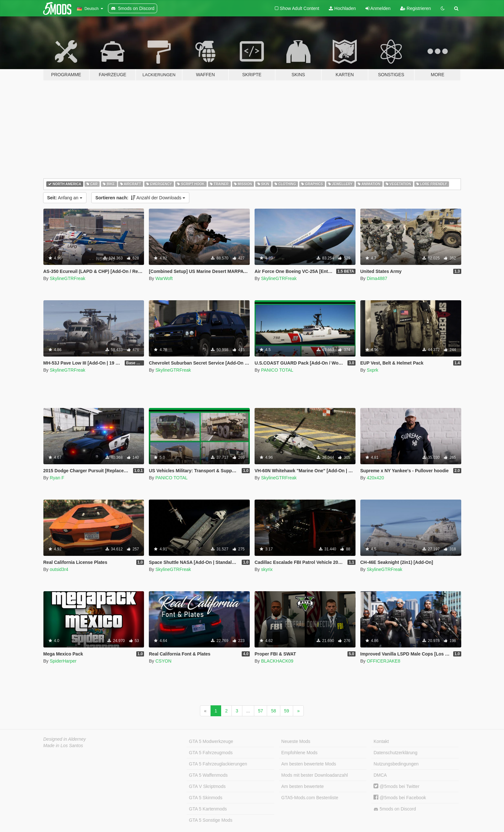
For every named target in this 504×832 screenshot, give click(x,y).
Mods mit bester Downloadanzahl (315, 775)
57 (261, 711)
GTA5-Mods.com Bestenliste (310, 798)
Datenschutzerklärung (395, 753)
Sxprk (373, 370)
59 (287, 711)
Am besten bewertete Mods (309, 764)
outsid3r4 (59, 569)
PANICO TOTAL (277, 370)
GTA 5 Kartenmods (208, 809)
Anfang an (65, 198)
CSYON (163, 661)
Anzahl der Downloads (140, 198)
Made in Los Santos (63, 746)
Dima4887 (377, 278)
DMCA (380, 775)
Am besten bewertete (302, 786)
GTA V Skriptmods (207, 786)
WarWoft (164, 278)
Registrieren (415, 8)
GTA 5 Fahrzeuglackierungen (218, 764)
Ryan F (57, 478)
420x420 (375, 478)
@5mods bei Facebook (400, 798)
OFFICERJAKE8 (383, 661)
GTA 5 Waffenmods (208, 775)
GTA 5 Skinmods (206, 798)
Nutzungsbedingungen (396, 764)
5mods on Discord (395, 809)
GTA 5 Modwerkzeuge (211, 741)
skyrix (267, 569)
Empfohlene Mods (299, 753)
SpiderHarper (63, 661)
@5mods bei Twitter (396, 786)
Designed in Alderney (65, 739)
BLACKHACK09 (277, 661)
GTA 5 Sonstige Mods (211, 820)
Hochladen (342, 8)
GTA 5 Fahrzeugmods (211, 753)
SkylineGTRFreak (67, 278)
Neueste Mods (296, 741)
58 (274, 711)
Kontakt (381, 741)
